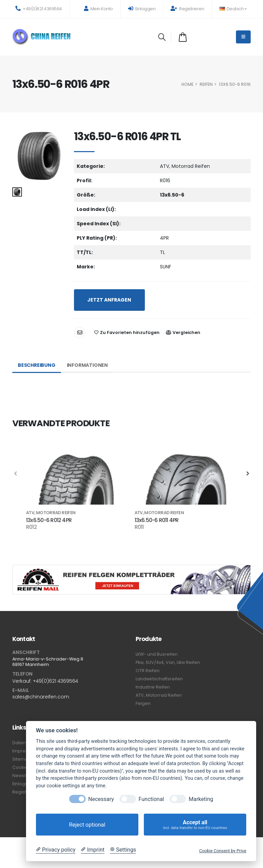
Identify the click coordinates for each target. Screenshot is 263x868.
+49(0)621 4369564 (39, 9)
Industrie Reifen (153, 687)
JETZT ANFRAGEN (109, 300)
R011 (139, 527)
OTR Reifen (148, 671)
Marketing (201, 799)
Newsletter (24, 776)
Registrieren (187, 9)
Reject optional (87, 825)
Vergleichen (183, 332)
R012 (31, 527)
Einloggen (142, 9)
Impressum (25, 751)
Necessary (101, 799)
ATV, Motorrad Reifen (159, 695)
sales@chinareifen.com (41, 697)
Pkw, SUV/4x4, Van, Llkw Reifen (168, 662)
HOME (187, 84)
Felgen (143, 703)
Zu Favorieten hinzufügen (127, 332)
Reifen (206, 84)
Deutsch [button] (233, 9)
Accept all (195, 825)
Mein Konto (98, 9)
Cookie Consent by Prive (223, 851)
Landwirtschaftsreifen (159, 679)
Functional (151, 799)
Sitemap (22, 759)
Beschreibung (37, 365)
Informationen (87, 365)
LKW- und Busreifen (157, 654)
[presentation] (16, 474)
